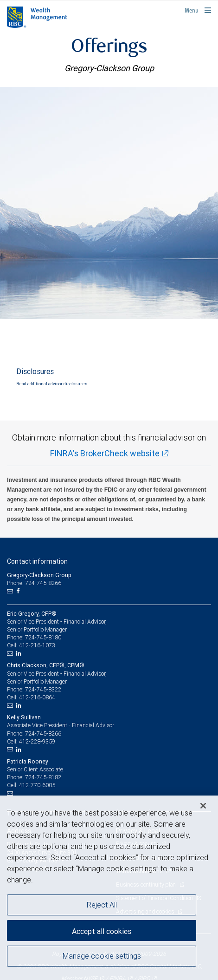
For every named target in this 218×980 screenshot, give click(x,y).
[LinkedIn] (20, 653)
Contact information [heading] (37, 561)
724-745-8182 (43, 777)
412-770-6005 (37, 785)
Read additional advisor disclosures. (52, 384)
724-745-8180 (43, 637)
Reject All (102, 905)
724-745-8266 (43, 733)
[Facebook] (19, 591)
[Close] (203, 806)
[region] (109, 888)
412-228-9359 (37, 741)
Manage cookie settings (102, 956)
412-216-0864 (37, 697)
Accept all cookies (102, 931)
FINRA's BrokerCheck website (105, 453)
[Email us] (11, 591)
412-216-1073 (37, 645)
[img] (109, 203)
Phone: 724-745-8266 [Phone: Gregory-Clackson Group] (34, 583)
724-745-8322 (43, 689)
